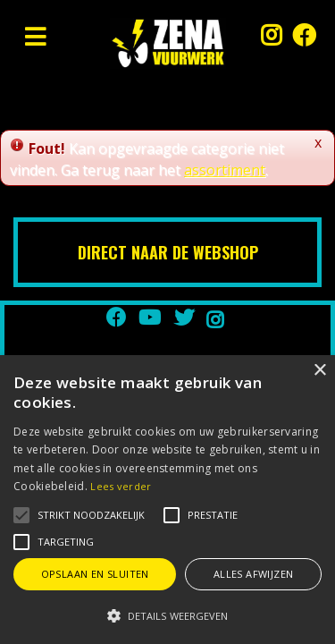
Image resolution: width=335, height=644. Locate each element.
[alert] (167, 500)
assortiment (225, 170)
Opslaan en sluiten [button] (95, 574)
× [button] (319, 371)
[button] (91, 515)
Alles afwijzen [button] (254, 574)
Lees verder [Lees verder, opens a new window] (121, 486)
